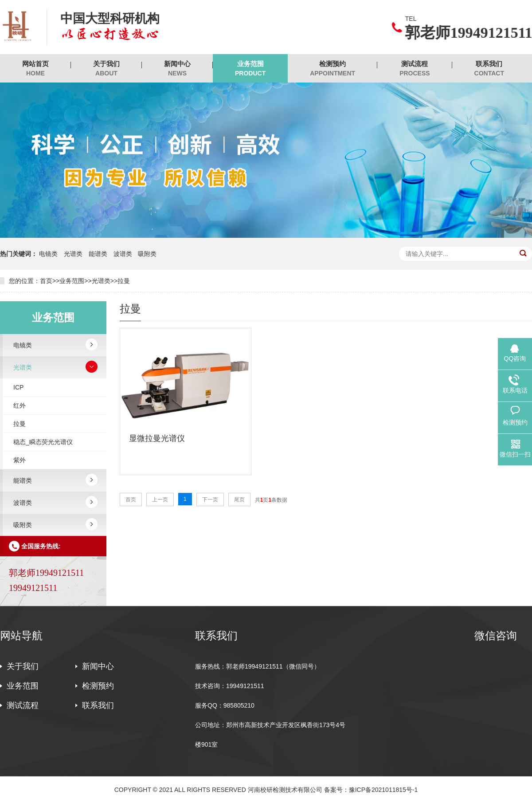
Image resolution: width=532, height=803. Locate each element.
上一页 (160, 500)
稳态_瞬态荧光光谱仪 (43, 442)
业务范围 (250, 69)
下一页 (210, 500)
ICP (18, 387)
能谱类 (98, 254)
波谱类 (123, 254)
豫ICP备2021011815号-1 (383, 790)
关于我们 (106, 69)
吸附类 (147, 254)
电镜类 (48, 254)
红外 (20, 405)
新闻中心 (177, 69)
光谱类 (73, 254)
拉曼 (124, 281)
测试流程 (415, 69)
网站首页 (35, 69)
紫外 (20, 460)
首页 (46, 281)
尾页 (239, 500)
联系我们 (489, 69)
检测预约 (332, 69)
